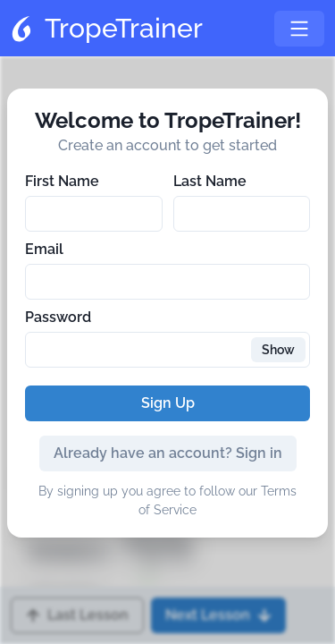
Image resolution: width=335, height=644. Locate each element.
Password (58, 317)
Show (278, 350)
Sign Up (168, 403)
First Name (62, 181)
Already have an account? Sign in (168, 453)
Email (44, 249)
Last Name (210, 181)
